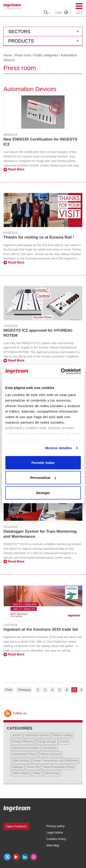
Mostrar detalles (59, 448)
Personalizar (43, 478)
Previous (24, 690)
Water (37, 773)
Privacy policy (56, 826)
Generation (50, 748)
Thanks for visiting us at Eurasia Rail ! (39, 237)
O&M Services (21, 761)
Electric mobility (62, 735)
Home (8, 55)
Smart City (33, 767)
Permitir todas (43, 462)
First (9, 690)
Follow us (15, 713)
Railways (18, 767)
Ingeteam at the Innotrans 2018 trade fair (41, 629)
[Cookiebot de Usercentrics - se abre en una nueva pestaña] (61, 371)
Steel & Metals (21, 773)
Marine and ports (51, 754)
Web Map (53, 845)
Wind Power (52, 773)
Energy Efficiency (23, 742)
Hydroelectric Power (24, 754)
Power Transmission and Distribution (56, 761)
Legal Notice (55, 832)
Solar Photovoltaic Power (59, 767)
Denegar (43, 493)
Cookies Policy (56, 839)
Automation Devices (37, 735)
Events (64, 742)
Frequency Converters (26, 748)
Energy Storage (47, 742)
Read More (14, 169)
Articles (17, 735)
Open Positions (16, 826)
